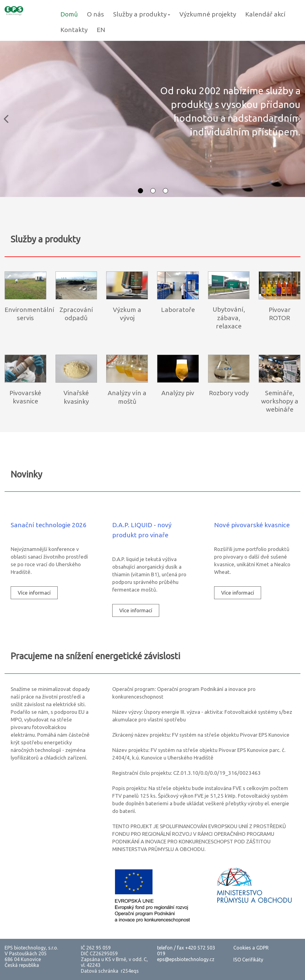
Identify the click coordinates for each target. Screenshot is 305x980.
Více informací (34, 593)
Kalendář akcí (265, 14)
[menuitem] (34, 593)
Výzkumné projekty (208, 14)
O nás (95, 14)
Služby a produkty (142, 14)
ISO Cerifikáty (248, 960)
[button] (6, 119)
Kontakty (74, 30)
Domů (69, 14)
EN (101, 30)
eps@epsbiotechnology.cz (186, 959)
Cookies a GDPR (251, 948)
